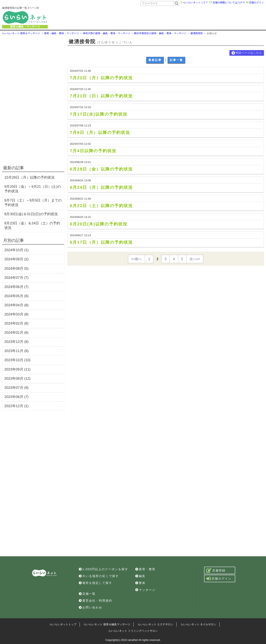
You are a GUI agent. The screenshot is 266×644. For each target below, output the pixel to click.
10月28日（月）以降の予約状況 (30, 177)
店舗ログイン (256, 2)
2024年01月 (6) (16, 333)
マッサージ (145, 590)
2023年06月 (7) (16, 397)
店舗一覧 (87, 594)
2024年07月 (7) (16, 278)
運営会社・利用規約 (95, 601)
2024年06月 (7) (16, 287)
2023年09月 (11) (17, 369)
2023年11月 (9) (16, 351)
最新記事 (155, 60)
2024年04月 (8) (16, 305)
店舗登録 (216, 570)
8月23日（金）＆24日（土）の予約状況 (32, 226)
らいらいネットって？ (196, 2)
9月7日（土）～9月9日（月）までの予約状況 (33, 203)
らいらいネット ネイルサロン (199, 624)
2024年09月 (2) (16, 259)
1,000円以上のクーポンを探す (103, 569)
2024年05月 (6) (16, 296)
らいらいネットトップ (63, 624)
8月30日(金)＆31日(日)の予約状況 (31, 214)
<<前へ (137, 259)
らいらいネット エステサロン (156, 624)
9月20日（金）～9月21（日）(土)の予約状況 (33, 189)
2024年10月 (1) (16, 250)
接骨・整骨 (145, 569)
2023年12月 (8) (16, 342)
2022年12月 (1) (16, 406)
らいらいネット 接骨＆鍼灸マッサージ (107, 624)
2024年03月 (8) (16, 314)
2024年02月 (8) (16, 323)
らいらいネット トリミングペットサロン (133, 631)
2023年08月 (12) (17, 379)
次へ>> (195, 259)
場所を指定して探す (95, 583)
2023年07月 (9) (16, 388)
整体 (140, 583)
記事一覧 (176, 60)
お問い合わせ (91, 607)
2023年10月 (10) (17, 360)
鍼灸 (140, 576)
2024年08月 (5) (16, 269)
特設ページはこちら (247, 53)
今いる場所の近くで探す (99, 576)
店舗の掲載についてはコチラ (229, 2)
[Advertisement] (153, 17)
